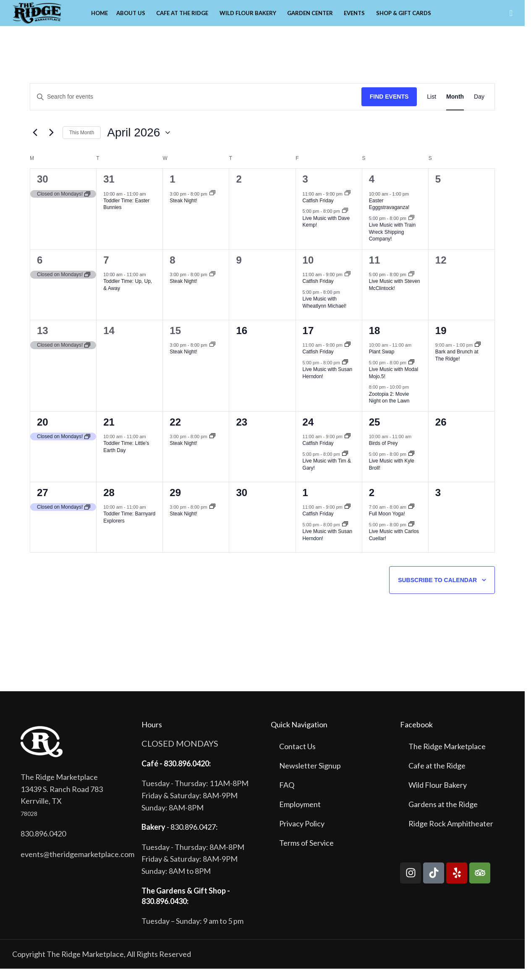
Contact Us (297, 758)
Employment (300, 816)
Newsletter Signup (310, 777)
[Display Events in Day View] (479, 108)
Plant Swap (382, 363)
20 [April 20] (43, 434)
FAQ (287, 797)
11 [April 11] (375, 272)
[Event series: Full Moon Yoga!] (411, 518)
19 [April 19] (441, 342)
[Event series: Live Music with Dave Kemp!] (345, 223)
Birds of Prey (383, 455)
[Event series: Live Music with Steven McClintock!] (411, 286)
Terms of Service (306, 855)
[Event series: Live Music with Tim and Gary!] (345, 465)
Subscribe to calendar (437, 592)
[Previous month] (35, 144)
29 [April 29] (175, 504)
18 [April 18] (375, 342)
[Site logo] (50, 18)
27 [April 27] (43, 504)
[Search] (511, 19)
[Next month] (51, 144)
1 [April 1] (172, 191)
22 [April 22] (175, 434)
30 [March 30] (43, 191)
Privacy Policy (302, 835)
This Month (82, 144)
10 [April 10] (308, 272)
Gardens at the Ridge (443, 816)
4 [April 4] (372, 191)
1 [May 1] (305, 504)
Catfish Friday (318, 212)
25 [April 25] (375, 434)
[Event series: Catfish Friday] (348, 205)
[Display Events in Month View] (455, 108)
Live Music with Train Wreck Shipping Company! (392, 244)
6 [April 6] (40, 272)
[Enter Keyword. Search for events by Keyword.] (196, 108)
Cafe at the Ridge (437, 777)
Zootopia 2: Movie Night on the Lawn (389, 409)
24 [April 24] (308, 434)
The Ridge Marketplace (447, 758)
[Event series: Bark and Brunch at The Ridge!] (478, 357)
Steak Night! (183, 212)
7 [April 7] (106, 272)
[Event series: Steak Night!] (212, 205)
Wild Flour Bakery (438, 797)
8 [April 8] (172, 272)
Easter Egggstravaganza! (389, 216)
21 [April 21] (109, 434)
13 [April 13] (43, 342)
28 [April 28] (109, 504)
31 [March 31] (109, 191)
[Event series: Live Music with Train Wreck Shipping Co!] (411, 230)
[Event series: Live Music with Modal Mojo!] (411, 374)
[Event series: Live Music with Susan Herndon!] (345, 374)
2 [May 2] (372, 504)
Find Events (389, 108)
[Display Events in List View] (432, 108)
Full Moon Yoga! (387, 525)
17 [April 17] (308, 342)
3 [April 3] (305, 191)
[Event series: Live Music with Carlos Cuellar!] (411, 536)
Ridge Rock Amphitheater (451, 835)
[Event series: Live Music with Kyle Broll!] (411, 465)
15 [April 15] (175, 342)
